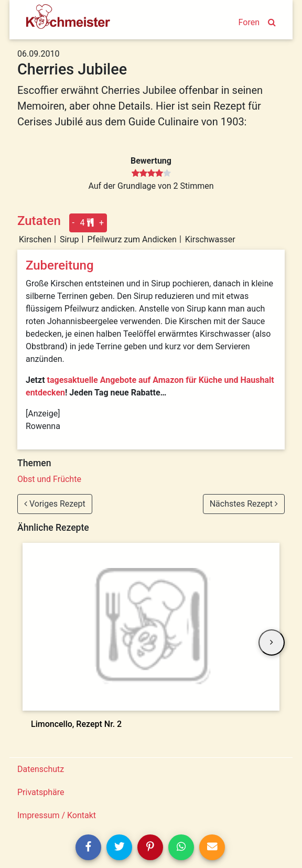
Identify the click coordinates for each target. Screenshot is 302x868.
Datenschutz (41, 769)
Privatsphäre (41, 792)
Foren (249, 22)
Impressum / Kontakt (57, 815)
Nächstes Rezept (244, 504)
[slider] (151, 174)
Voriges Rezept (55, 504)
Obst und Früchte (49, 479)
